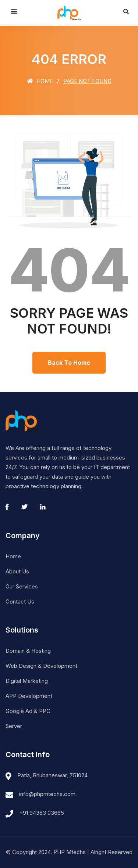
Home (40, 81)
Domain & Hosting (28, 651)
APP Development (29, 696)
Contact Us (20, 602)
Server (14, 726)
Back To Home (69, 363)
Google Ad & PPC (28, 711)
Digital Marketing (27, 681)
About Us (17, 571)
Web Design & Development (41, 666)
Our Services (22, 586)
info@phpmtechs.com (47, 794)
